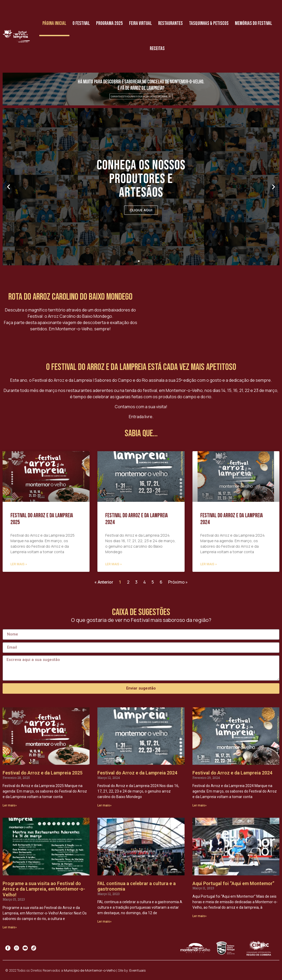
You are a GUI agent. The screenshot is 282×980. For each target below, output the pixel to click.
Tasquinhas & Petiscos (209, 23)
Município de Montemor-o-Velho (90, 970)
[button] (139, 261)
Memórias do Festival (253, 23)
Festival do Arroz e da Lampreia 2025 (42, 519)
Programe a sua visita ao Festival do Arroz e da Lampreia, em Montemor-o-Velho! (44, 889)
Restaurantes (170, 23)
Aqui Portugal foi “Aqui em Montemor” (233, 883)
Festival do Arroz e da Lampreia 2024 (137, 519)
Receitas (157, 49)
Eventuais (137, 970)
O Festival (81, 23)
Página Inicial (54, 23)
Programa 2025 (109, 23)
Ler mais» (10, 805)
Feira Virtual (140, 23)
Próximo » (178, 582)
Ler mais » (19, 564)
